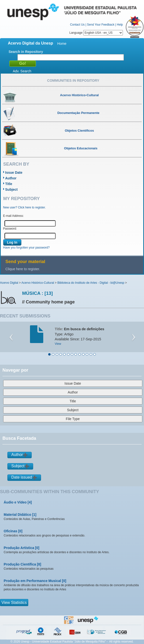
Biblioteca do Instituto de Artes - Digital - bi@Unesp (91, 283)
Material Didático (17, 515)
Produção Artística (19, 548)
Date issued (22, 477)
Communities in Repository (73, 80)
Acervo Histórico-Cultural (38, 283)
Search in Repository (26, 52)
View (58, 344)
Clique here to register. (23, 269)
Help (120, 25)
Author (11, 178)
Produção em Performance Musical (32, 581)
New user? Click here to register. (24, 207)
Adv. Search (22, 71)
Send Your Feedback (101, 25)
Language (96, 33)
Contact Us (77, 25)
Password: (10, 229)
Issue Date (14, 173)
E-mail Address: (14, 216)
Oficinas (10, 531)
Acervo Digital (9, 283)
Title (9, 184)
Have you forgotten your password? (26, 248)
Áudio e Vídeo (15, 502)
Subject (11, 189)
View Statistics (14, 603)
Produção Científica (20, 564)
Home (62, 44)
